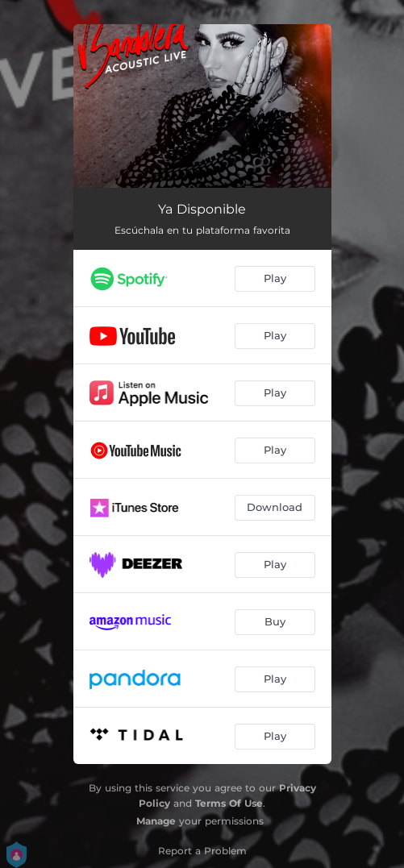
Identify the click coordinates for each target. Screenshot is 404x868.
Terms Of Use (229, 803)
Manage (156, 821)
